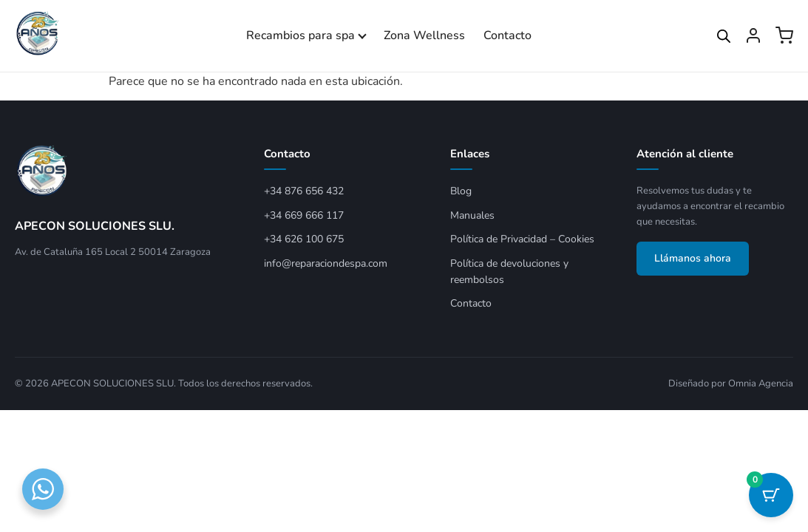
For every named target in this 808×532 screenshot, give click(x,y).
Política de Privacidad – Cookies (522, 239)
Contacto (507, 35)
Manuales (472, 215)
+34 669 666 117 (304, 215)
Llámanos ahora (693, 258)
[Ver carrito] (784, 35)
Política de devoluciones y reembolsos (509, 272)
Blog (461, 191)
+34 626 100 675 (304, 239)
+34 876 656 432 (304, 191)
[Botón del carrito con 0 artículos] (771, 495)
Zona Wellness (424, 35)
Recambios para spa (301, 35)
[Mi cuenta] (753, 35)
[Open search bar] (724, 36)
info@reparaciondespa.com (326, 263)
